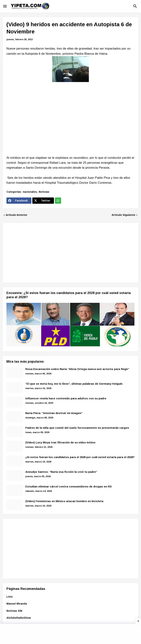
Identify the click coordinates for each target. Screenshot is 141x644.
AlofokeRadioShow (19, 618)
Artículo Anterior (17, 215)
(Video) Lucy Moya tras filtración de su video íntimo (60, 442)
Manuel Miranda (17, 604)
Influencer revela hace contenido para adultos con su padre (66, 398)
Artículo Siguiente (123, 215)
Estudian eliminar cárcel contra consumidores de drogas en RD (69, 486)
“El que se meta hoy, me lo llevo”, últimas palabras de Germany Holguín (74, 384)
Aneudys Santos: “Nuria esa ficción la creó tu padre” (61, 472)
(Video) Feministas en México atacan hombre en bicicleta (64, 501)
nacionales (30, 192)
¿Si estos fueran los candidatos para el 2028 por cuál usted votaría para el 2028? (80, 457)
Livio (10, 597)
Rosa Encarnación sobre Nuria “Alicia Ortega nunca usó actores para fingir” (77, 369)
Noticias (44, 192)
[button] (5, 6)
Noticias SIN (14, 611)
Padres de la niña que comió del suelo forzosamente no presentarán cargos (77, 428)
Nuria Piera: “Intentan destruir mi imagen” (54, 413)
